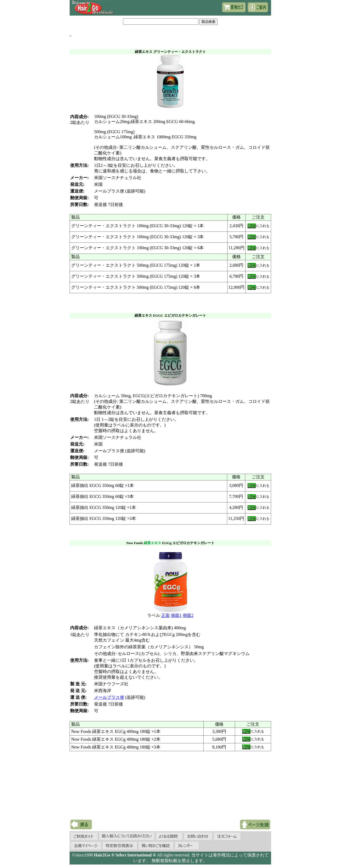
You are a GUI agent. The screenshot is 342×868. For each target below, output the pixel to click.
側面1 (176, 615)
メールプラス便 (109, 697)
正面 (165, 615)
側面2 (188, 615)
